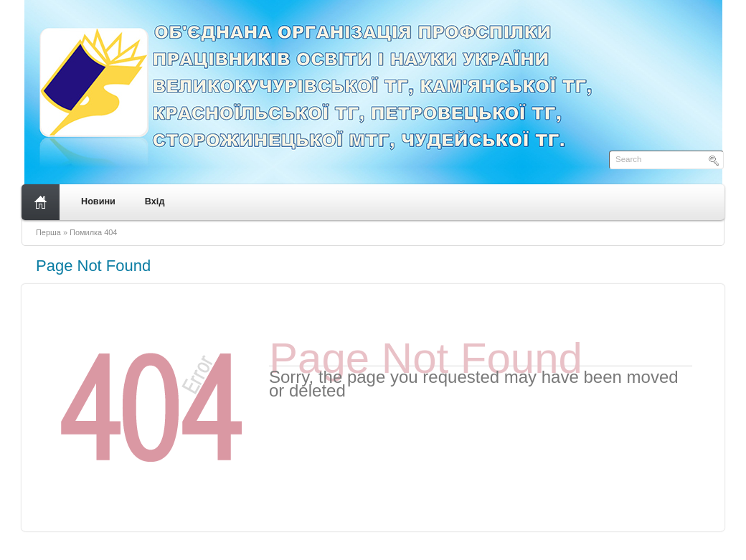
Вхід (155, 201)
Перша (48, 232)
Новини (98, 201)
